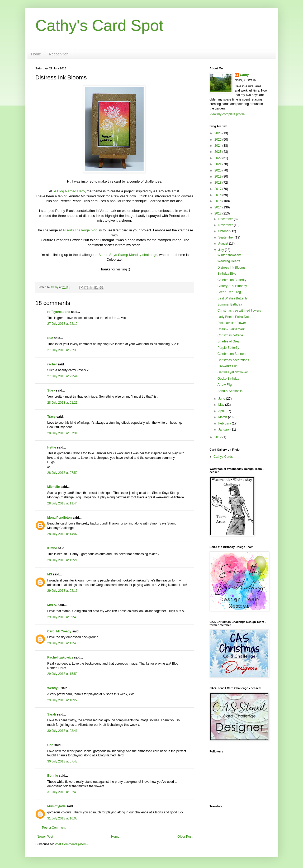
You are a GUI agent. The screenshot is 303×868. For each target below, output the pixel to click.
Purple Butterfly (228, 348)
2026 (219, 133)
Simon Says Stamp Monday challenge (128, 255)
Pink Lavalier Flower (232, 323)
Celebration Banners (232, 354)
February (225, 423)
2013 (219, 213)
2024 (219, 146)
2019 (219, 177)
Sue (50, 338)
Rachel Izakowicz (60, 657)
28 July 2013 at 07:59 (62, 473)
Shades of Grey (228, 341)
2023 (219, 152)
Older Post (185, 837)
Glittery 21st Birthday (232, 286)
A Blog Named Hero (70, 191)
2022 (219, 158)
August (224, 244)
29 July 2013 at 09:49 (62, 617)
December (226, 219)
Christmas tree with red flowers (239, 311)
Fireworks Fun (228, 366)
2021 (219, 164)
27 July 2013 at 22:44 (62, 376)
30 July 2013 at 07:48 (62, 761)
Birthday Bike (227, 274)
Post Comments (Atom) (71, 844)
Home (36, 54)
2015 (219, 201)
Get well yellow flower (233, 372)
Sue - (51, 390)
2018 (219, 183)
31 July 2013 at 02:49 (62, 792)
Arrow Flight (226, 385)
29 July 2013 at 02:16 (62, 591)
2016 (219, 195)
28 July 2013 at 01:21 (62, 403)
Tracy (51, 417)
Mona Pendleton (60, 518)
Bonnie (53, 776)
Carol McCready (59, 631)
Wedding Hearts (229, 261)
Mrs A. (52, 605)
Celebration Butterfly (232, 280)
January (224, 430)
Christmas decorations (233, 360)
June (222, 399)
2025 (219, 140)
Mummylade (56, 806)
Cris (50, 745)
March (223, 417)
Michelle (54, 487)
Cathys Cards (223, 457)
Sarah (52, 714)
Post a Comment (54, 828)
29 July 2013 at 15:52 (62, 674)
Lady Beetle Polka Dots (234, 317)
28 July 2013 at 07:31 (62, 433)
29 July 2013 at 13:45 (62, 643)
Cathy (244, 75)
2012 (219, 437)
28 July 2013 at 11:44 (62, 503)
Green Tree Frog (229, 292)
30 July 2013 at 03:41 (62, 731)
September (226, 237)
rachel (52, 364)
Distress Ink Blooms (231, 268)
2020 (219, 170)
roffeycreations (59, 312)
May (222, 405)
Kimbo (52, 548)
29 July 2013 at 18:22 (62, 700)
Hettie (52, 447)
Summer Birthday (230, 304)
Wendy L (54, 688)
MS (50, 574)
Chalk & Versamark (231, 329)
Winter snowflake (229, 255)
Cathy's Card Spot (99, 25)
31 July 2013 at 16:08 (62, 818)
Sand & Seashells (230, 391)
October (224, 231)
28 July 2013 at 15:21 (62, 560)
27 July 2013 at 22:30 (62, 350)
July (222, 250)
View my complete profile (227, 114)
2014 (219, 207)
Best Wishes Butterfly (233, 298)
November (226, 225)
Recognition (59, 54)
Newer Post (45, 837)
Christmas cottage (230, 335)
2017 (219, 189)
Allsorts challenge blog (80, 230)
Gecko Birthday (228, 379)
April (222, 411)
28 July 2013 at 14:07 (62, 534)
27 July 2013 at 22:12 (62, 324)
